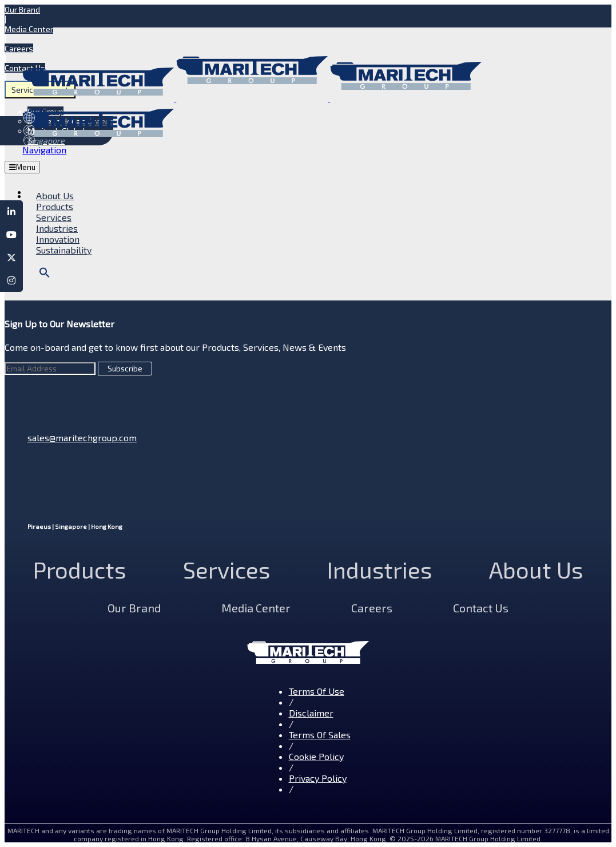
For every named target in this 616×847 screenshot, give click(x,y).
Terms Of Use (317, 691)
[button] (45, 274)
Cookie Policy (316, 756)
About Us (536, 569)
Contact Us (481, 608)
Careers (19, 48)
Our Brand (22, 9)
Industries (379, 569)
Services (226, 569)
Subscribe (125, 369)
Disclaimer (311, 713)
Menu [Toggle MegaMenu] (22, 167)
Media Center (29, 29)
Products (80, 569)
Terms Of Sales (320, 735)
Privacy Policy (318, 778)
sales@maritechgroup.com (82, 438)
